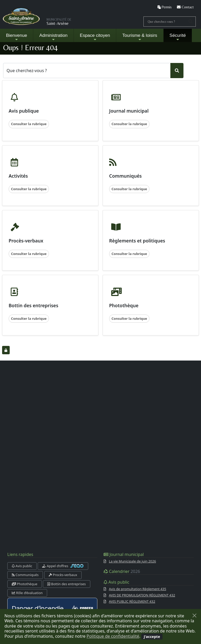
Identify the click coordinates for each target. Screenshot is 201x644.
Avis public (22, 566)
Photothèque (25, 584)
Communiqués (25, 575)
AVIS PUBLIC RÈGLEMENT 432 (132, 601)
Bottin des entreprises (67, 584)
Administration (53, 37)
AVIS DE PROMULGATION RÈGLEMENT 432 (142, 595)
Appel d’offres (63, 566)
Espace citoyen (95, 37)
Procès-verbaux (63, 575)
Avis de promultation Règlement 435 (138, 589)
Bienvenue (16, 37)
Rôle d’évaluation (27, 593)
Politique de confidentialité (113, 636)
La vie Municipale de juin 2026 (132, 561)
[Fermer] (194, 616)
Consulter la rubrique (29, 124)
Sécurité (178, 37)
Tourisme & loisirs (140, 37)
